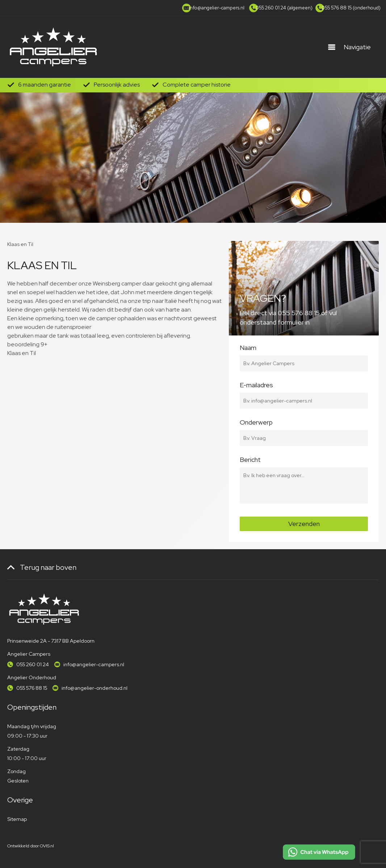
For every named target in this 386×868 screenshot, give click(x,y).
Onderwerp (304, 426)
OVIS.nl (47, 846)
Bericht (304, 464)
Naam (304, 352)
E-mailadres (304, 389)
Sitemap (17, 819)
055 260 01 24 (33, 664)
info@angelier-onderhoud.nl (95, 688)
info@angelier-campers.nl (94, 664)
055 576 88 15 (32, 688)
